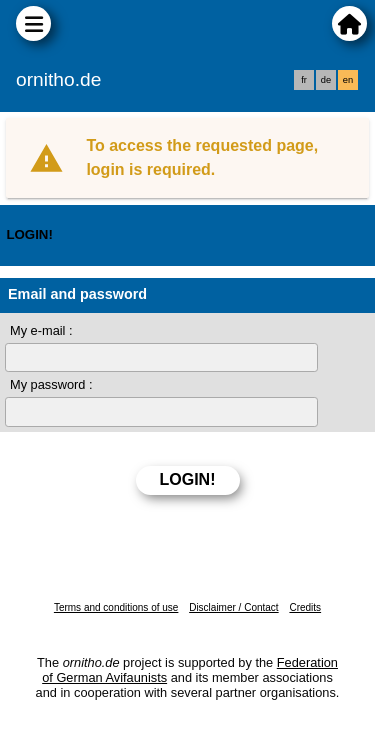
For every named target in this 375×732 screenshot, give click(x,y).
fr (304, 80)
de (326, 80)
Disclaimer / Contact (233, 607)
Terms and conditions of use (116, 607)
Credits (305, 607)
